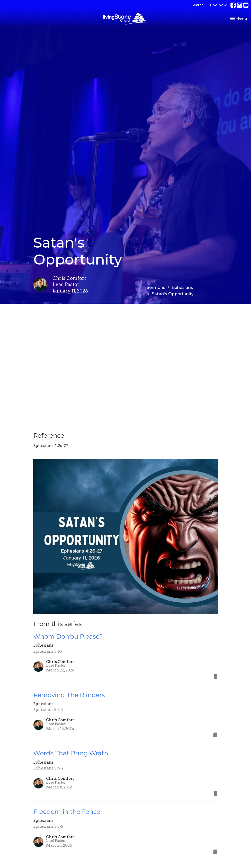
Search (198, 5)
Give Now (218, 5)
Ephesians (182, 287)
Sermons (156, 287)
